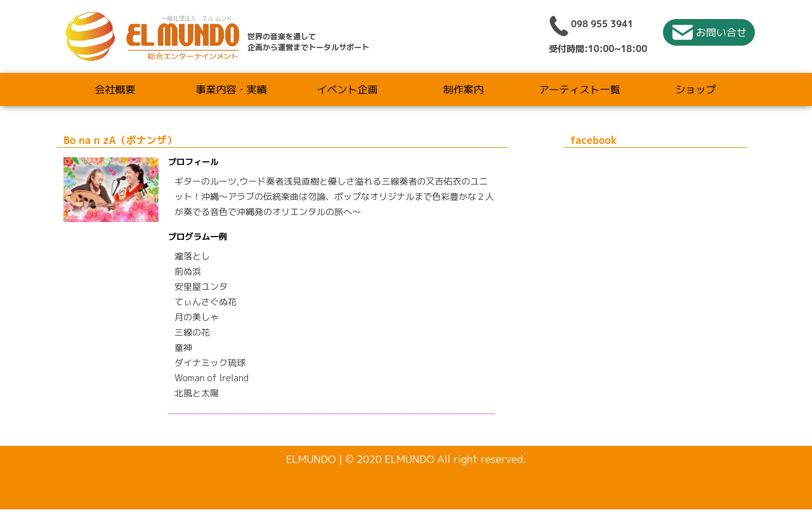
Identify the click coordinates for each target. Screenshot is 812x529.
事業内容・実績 (231, 89)
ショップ (695, 89)
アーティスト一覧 (579, 89)
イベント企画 (347, 89)
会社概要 (115, 89)
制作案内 (463, 89)
